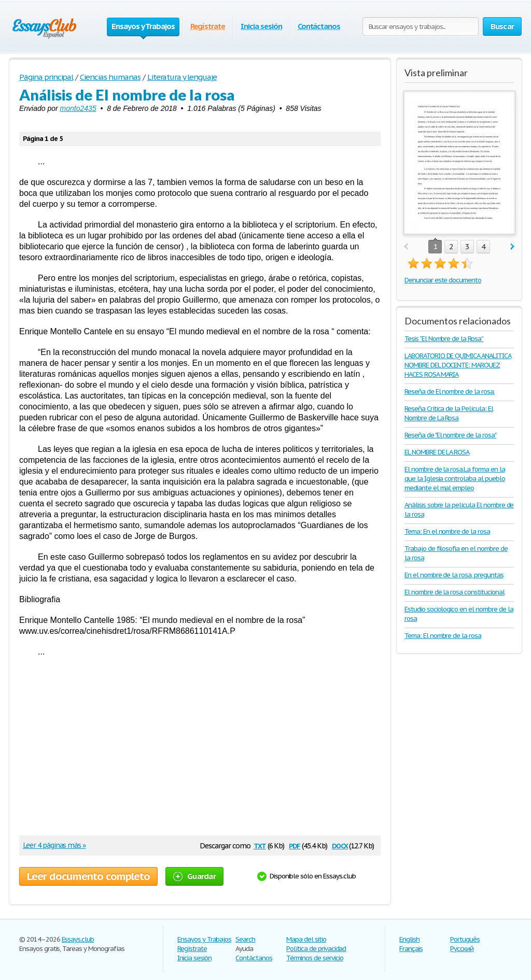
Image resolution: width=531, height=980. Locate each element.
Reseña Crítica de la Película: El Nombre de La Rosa (449, 413)
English (409, 939)
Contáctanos (319, 26)
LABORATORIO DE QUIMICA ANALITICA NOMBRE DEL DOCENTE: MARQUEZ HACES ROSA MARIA (458, 365)
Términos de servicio (315, 958)
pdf (295, 845)
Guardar (194, 876)
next (513, 247)
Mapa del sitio (306, 939)
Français (411, 949)
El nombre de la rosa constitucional (455, 592)
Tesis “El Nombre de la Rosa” (444, 339)
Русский (462, 949)
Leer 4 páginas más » (54, 845)
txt (260, 845)
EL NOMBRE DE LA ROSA (437, 452)
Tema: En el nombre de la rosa (447, 531)
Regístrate (208, 26)
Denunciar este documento (443, 280)
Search (245, 939)
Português (465, 939)
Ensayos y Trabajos (204, 939)
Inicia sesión (261, 26)
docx (340, 845)
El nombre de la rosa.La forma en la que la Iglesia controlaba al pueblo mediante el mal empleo (455, 479)
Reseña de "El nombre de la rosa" (450, 435)
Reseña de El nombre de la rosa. (450, 392)
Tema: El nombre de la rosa (443, 636)
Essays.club (78, 939)
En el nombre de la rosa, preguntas (454, 575)
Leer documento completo (88, 876)
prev (406, 247)
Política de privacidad (316, 949)
